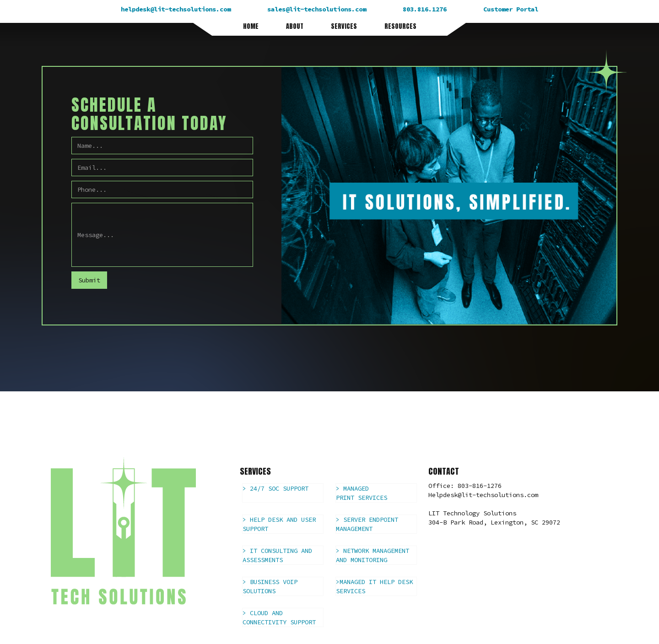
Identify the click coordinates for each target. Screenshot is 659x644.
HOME (251, 27)
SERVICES (344, 27)
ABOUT (295, 27)
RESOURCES (400, 27)
